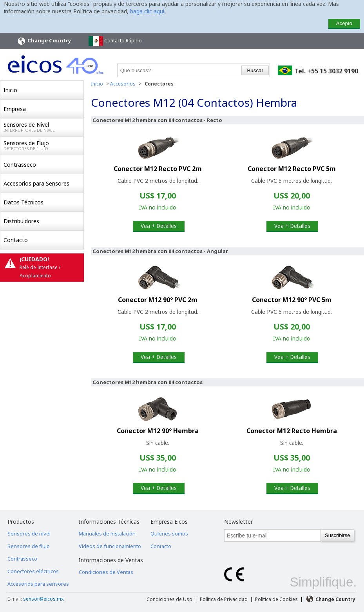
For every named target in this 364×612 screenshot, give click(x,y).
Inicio (10, 90)
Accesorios (123, 84)
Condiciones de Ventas (106, 572)
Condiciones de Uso (169, 599)
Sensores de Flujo (43, 146)
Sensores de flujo (29, 546)
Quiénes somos (169, 534)
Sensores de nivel (29, 534)
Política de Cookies (276, 599)
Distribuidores (21, 221)
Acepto (344, 23)
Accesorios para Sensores (36, 183)
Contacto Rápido (115, 41)
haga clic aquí (147, 11)
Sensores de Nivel (43, 127)
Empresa (15, 109)
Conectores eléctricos (33, 571)
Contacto (16, 240)
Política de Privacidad (224, 599)
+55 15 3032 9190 (333, 71)
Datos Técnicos (24, 202)
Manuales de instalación (107, 534)
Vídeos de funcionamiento (110, 546)
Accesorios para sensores (38, 584)
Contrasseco (20, 165)
